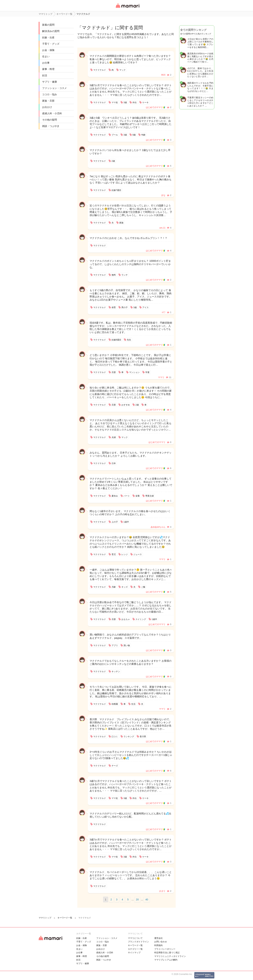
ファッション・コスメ (54, 88)
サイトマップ (134, 953)
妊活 (45, 75)
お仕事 (46, 63)
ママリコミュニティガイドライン (170, 956)
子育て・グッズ (51, 44)
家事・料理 (48, 69)
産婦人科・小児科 (52, 113)
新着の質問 (48, 25)
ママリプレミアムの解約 (166, 960)
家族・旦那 (48, 101)
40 (147, 899)
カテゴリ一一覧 (135, 949)
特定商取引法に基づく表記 (167, 953)
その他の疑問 (50, 120)
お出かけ (47, 107)
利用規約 (158, 945)
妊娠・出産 (48, 37)
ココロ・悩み (50, 94)
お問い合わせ (161, 942)
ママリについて (135, 938)
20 (137, 899)
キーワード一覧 (135, 945)
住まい (46, 56)
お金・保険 (48, 50)
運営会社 (158, 938)
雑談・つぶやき (51, 126)
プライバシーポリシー (165, 949)
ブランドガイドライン (138, 942)
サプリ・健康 (50, 82)
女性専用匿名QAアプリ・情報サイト (127, 8)
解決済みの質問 (51, 31)
